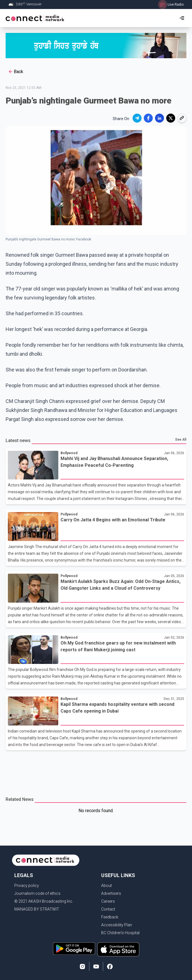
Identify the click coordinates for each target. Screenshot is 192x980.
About (107, 886)
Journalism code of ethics (37, 893)
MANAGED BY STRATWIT (37, 909)
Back (16, 72)
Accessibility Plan (117, 925)
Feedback (110, 917)
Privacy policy (27, 886)
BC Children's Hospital (120, 933)
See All (181, 440)
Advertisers (111, 893)
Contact (108, 909)
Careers (108, 901)
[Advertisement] (96, 770)
